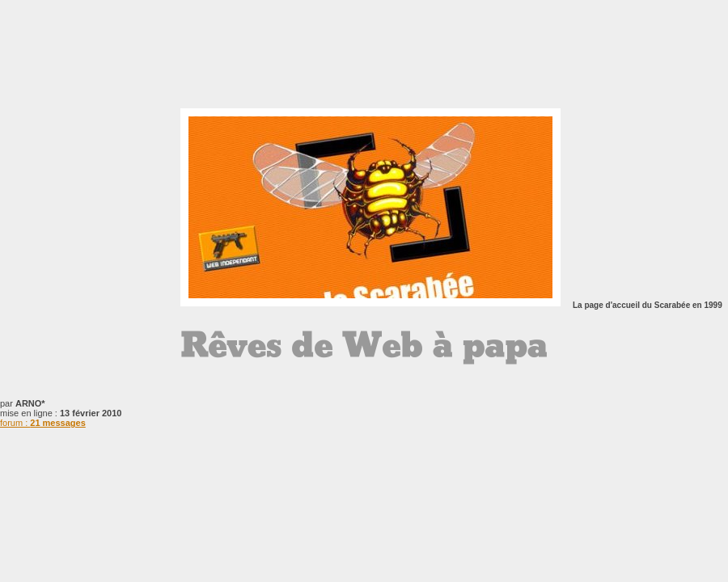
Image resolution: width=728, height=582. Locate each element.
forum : (43, 423)
